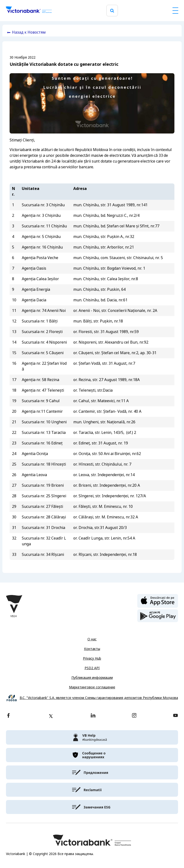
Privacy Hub (92, 658)
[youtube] (175, 716)
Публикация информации (92, 678)
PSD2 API (92, 668)
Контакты (92, 649)
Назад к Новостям (29, 32)
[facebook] (8, 716)
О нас (92, 639)
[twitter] (51, 716)
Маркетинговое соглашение (92, 687)
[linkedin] (93, 716)
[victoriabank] (92, 737)
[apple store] (158, 601)
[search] (112, 11)
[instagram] (134, 716)
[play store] (158, 616)
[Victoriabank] (29, 11)
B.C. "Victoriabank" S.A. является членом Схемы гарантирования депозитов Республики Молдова (99, 698)
